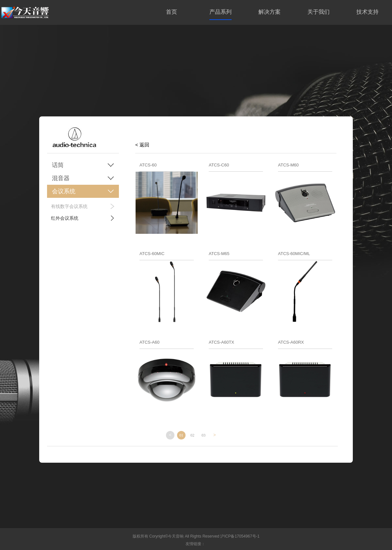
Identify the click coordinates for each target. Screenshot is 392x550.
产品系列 (220, 12)
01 (181, 435)
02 (192, 435)
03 (204, 435)
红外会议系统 (65, 218)
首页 (171, 12)
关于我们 (318, 12)
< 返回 (142, 145)
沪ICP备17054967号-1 (240, 536)
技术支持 (367, 12)
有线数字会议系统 (69, 206)
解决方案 (269, 12)
